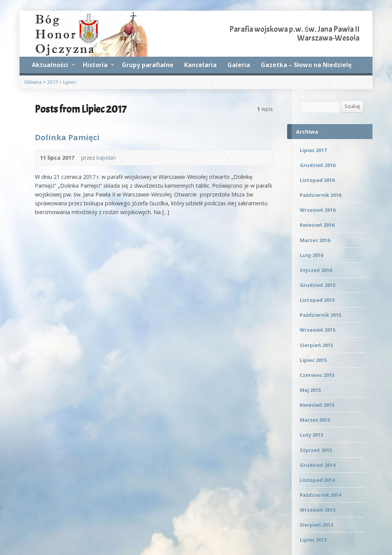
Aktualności (53, 66)
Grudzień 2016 (318, 165)
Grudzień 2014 (318, 465)
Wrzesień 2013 (318, 510)
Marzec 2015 (315, 420)
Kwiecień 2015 (317, 405)
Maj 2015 (310, 390)
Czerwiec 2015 (317, 375)
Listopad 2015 (317, 300)
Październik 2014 (320, 495)
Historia (98, 66)
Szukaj (352, 106)
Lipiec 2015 (313, 360)
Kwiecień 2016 (317, 225)
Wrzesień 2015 (318, 330)
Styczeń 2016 (316, 270)
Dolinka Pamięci (67, 137)
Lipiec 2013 (313, 540)
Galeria (239, 65)
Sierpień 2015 (316, 345)
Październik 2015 (320, 315)
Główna (33, 82)
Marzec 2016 (315, 240)
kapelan (106, 158)
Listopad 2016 (317, 180)
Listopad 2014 (317, 480)
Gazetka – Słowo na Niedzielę (306, 65)
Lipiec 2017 (313, 150)
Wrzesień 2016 (318, 210)
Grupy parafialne (148, 65)
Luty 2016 (311, 255)
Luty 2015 (311, 435)
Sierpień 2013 (316, 525)
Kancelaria (200, 65)
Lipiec (70, 82)
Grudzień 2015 (318, 285)
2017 (52, 82)
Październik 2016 (320, 195)
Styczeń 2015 (316, 450)
